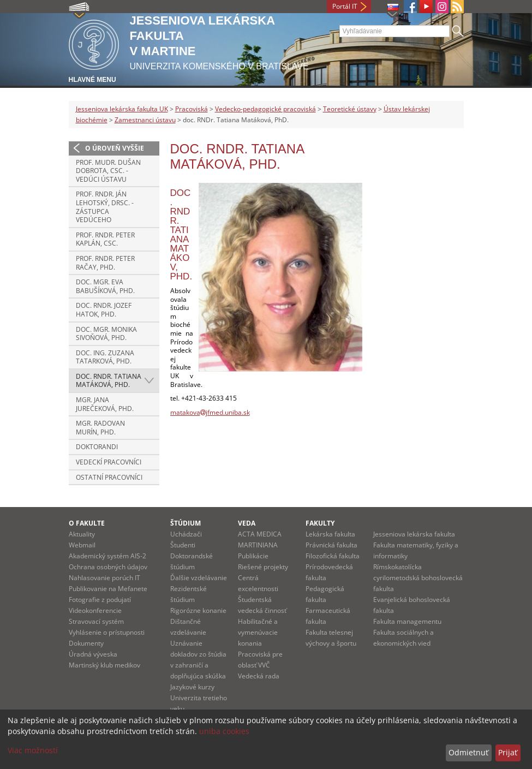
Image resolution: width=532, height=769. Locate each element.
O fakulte (87, 523)
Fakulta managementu (407, 621)
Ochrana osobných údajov (108, 567)
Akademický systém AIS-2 (107, 556)
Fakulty (320, 523)
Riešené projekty (263, 567)
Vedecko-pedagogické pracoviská (265, 109)
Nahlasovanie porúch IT (104, 578)
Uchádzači (186, 534)
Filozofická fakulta (333, 556)
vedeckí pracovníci (109, 462)
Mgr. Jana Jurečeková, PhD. (105, 404)
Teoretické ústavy (350, 109)
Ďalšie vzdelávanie (199, 578)
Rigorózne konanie (198, 610)
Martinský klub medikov (104, 665)
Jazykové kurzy (192, 687)
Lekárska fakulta (330, 534)
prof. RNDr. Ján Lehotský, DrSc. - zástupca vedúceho (105, 207)
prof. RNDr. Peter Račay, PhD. (105, 263)
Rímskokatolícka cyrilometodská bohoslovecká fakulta (418, 578)
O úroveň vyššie (115, 148)
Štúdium (186, 523)
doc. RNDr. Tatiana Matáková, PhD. (109, 381)
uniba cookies (224, 731)
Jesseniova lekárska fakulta (414, 534)
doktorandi (97, 447)
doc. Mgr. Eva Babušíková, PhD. (105, 286)
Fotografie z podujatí (100, 600)
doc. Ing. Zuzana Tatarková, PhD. (105, 357)
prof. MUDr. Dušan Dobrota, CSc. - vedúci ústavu (108, 171)
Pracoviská (192, 109)
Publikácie (253, 556)
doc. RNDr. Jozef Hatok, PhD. (104, 310)
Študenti (183, 545)
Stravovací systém (96, 621)
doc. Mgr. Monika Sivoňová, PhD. (106, 334)
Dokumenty (86, 643)
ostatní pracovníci (109, 477)
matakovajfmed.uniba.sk (210, 412)
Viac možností (33, 750)
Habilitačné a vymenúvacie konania (258, 632)
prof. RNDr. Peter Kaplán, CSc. (105, 239)
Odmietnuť (468, 752)
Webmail (82, 545)
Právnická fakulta (331, 545)
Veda (247, 523)
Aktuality (82, 534)
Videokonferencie (95, 610)
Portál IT (345, 6)
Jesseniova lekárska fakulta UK (122, 109)
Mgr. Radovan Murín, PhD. (100, 428)
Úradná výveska (93, 654)
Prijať (508, 752)
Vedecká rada (259, 676)
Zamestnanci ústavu (145, 120)
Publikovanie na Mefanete (108, 589)
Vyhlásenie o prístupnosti (107, 632)
